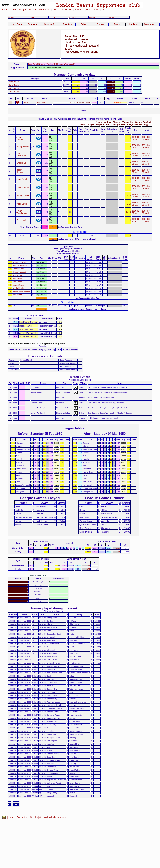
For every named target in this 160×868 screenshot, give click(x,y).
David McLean (14, 82)
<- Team (11, 17)
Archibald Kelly (18, 288)
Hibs (89, 10)
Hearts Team (16, 24)
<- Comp (52, 17)
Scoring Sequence (35, 315)
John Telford (17, 278)
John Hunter (17, 282)
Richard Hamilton (19, 262)
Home (5, 10)
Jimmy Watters (20, 138)
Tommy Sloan (23, 187)
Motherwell (41, 103)
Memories (44, 10)
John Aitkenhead (19, 295)
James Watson (18, 285)
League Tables (73, 428)
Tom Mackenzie (21, 155)
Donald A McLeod (19, 272)
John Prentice (23, 179)
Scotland (79, 10)
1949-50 (26, 103)
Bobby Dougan (20, 171)
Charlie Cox (22, 163)
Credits (34, 817)
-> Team (112, 17)
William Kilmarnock (20, 266)
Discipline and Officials (45, 356)
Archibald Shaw (18, 269)
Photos (33, 10)
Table (84, 24)
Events (117, 24)
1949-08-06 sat (136, 138)
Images (22, 10)
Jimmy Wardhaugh (22, 212)
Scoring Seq (50, 24)
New (96, 10)
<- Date (31, 17)
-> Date (92, 17)
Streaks (100, 24)
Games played (151, 24)
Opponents (33, 24)
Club (13, 10)
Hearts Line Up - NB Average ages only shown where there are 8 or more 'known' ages (80, 119)
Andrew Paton (18, 275)
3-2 (95, 103)
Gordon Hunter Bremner (22, 291)
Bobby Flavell (22, 196)
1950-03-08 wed (146, 138)
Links (104, 10)
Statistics (67, 10)
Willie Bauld (22, 204)
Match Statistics (38, 575)
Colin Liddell (22, 220)
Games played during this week (54, 608)
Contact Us (23, 817)
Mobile (56, 10)
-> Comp (72, 17)
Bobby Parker (23, 146)
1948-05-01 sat (136, 179)
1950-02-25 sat (136, 146)
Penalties (67, 24)
